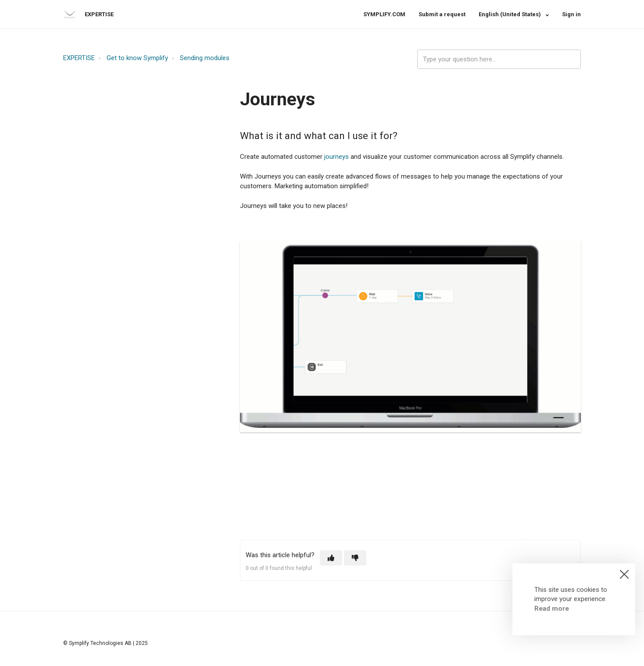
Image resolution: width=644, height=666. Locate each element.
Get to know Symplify (137, 58)
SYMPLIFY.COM (384, 14)
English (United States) (510, 14)
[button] (331, 558)
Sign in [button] (571, 14)
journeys (336, 157)
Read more (552, 609)
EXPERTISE (79, 58)
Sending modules (205, 58)
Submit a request (442, 14)
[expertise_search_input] (499, 59)
